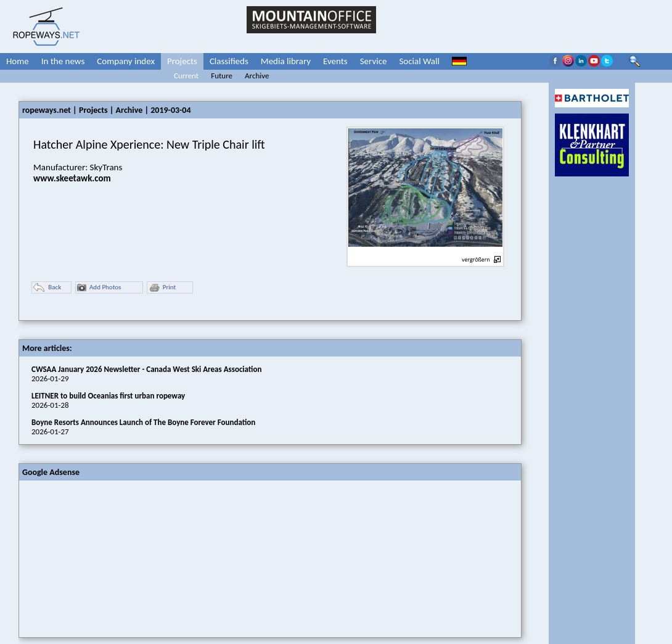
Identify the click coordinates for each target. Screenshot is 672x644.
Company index (126, 61)
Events (335, 61)
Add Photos (99, 288)
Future (222, 76)
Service (374, 61)
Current (186, 76)
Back (47, 288)
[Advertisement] (112, 558)
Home (18, 61)
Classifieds (229, 61)
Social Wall (419, 61)
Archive (257, 76)
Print (162, 288)
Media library (286, 61)
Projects (182, 61)
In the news (63, 61)
